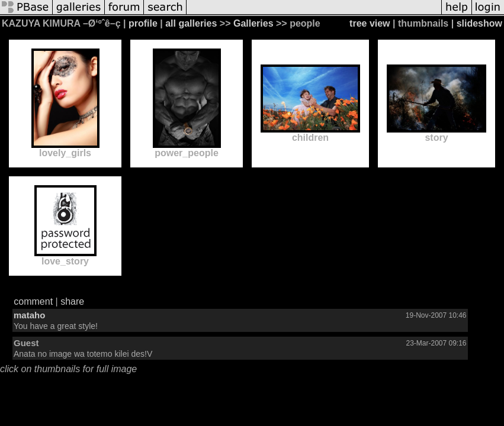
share (72, 301)
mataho (29, 315)
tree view (370, 23)
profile (143, 23)
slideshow (479, 23)
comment (33, 301)
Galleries (253, 23)
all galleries (191, 23)
